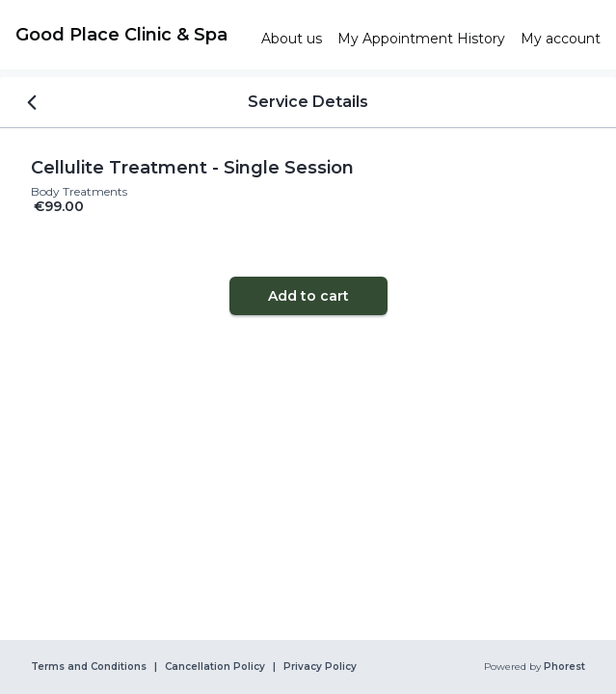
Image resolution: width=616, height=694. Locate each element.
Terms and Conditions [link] (89, 667)
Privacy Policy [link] (320, 667)
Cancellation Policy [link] (215, 667)
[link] (131, 35)
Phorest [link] (563, 667)
